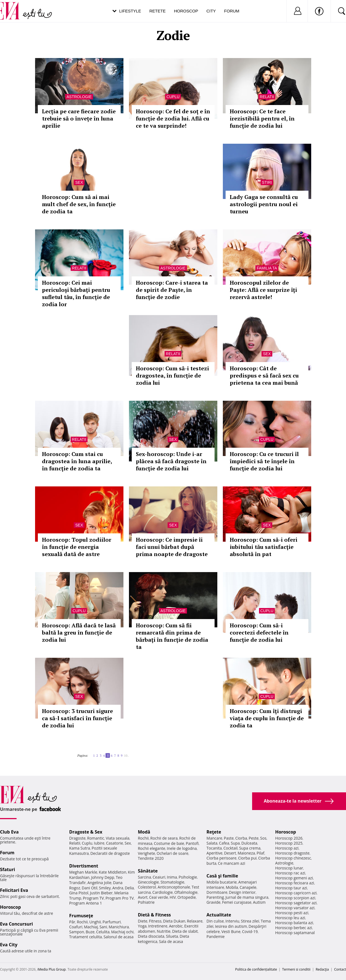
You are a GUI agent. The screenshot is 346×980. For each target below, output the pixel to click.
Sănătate (148, 871)
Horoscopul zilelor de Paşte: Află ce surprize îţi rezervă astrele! (263, 290)
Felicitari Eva (14, 890)
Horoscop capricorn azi (296, 893)
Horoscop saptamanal (295, 933)
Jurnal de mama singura (247, 897)
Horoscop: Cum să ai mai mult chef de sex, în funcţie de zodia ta (79, 204)
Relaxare (195, 921)
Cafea (224, 843)
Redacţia (322, 969)
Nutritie (164, 931)
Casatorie (115, 843)
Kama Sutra (80, 848)
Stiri (267, 182)
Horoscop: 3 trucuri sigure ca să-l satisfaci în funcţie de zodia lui (77, 718)
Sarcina (144, 877)
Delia (129, 888)
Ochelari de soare (172, 853)
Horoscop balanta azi (294, 923)
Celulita (103, 932)
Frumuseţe (81, 916)
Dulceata (249, 843)
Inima (172, 877)
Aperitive (215, 853)
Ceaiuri (159, 877)
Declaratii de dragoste (110, 853)
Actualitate (219, 915)
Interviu (232, 921)
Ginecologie (148, 882)
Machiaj (91, 927)
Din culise (215, 921)
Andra (118, 888)
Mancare (214, 838)
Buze (90, 932)
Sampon (77, 932)
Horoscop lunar (289, 868)
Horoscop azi (287, 848)
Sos (263, 838)
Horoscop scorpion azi (295, 898)
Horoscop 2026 (289, 838)
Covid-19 (250, 931)
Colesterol (147, 887)
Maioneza (246, 853)
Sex (79, 182)
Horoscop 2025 (289, 843)
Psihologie (188, 877)
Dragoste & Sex (86, 832)
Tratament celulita (86, 937)
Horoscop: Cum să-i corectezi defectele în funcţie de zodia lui (259, 632)
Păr (72, 922)
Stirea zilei (250, 921)
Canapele (248, 887)
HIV (173, 897)
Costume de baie (169, 843)
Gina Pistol (79, 893)
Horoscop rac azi (290, 873)
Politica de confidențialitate (256, 969)
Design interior (242, 892)
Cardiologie (163, 892)
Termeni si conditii (296, 969)
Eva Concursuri (16, 924)
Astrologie (79, 97)
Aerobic (176, 926)
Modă (144, 832)
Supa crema (250, 848)
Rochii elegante (151, 848)
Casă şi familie (222, 876)
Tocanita (214, 848)
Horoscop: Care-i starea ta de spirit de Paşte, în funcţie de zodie (172, 290)
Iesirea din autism (231, 926)
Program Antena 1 (86, 903)
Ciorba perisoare (222, 858)
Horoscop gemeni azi (294, 878)
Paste (229, 838)
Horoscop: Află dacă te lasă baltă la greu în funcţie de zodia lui (79, 632)
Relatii (267, 97)
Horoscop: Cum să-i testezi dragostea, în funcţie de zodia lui (172, 375)
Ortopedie (187, 897)
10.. (126, 755)
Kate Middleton (113, 872)
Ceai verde (159, 897)
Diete (142, 921)
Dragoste (77, 838)
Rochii (82, 922)
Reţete (214, 832)
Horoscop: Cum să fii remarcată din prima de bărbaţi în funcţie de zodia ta (172, 636)
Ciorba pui (247, 858)
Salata (212, 843)
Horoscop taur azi (291, 888)
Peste (254, 838)
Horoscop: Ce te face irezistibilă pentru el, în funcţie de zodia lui (262, 118)
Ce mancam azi (232, 863)
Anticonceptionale (174, 887)
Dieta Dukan (174, 921)
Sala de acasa (171, 941)
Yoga (142, 926)
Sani (103, 927)
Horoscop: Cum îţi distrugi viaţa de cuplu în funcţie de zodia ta (267, 718)
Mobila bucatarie (222, 882)
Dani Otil (90, 888)
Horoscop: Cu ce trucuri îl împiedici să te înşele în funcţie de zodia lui (264, 461)
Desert (230, 853)
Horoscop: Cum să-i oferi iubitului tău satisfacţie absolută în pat (264, 547)
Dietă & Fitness (154, 915)
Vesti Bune (231, 931)
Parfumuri (112, 922)
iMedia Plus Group (51, 969)
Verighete (146, 853)
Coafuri (76, 927)
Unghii (95, 922)
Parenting (215, 897)
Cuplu (173, 97)
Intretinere (158, 926)
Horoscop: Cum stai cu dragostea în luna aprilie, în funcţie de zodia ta (77, 461)
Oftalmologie (186, 892)
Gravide (214, 902)
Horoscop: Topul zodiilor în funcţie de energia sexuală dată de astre (77, 547)
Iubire (99, 843)
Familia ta (267, 268)
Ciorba (241, 838)
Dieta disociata (151, 936)
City (211, 11)
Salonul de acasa (119, 937)
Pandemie (216, 936)
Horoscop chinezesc (293, 858)
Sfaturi (7, 869)
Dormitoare (217, 892)
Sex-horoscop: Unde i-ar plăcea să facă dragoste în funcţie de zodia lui (171, 461)
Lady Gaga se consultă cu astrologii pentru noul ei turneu (264, 204)
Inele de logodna (182, 848)
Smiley (105, 888)
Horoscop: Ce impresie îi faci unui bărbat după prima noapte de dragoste (172, 547)
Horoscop (186, 11)
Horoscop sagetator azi (296, 903)
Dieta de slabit (185, 931)
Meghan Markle (83, 872)
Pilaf (260, 853)
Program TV (93, 898)
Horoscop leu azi (290, 918)
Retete (158, 11)
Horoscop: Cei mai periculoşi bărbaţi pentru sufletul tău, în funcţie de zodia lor (76, 293)
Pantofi (192, 843)
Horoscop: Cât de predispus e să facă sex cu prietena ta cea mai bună (264, 375)
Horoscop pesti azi (292, 913)
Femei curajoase (237, 902)
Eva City (9, 945)
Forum (232, 11)
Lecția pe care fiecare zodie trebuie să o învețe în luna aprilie (79, 118)
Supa (235, 843)
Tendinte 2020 (151, 858)
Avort (143, 897)
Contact (340, 969)
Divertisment (84, 866)
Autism (259, 902)
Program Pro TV (120, 898)
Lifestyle (130, 11)
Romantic (96, 838)
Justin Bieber (101, 893)
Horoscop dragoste (292, 853)
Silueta (172, 936)
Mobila (232, 887)
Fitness (155, 921)
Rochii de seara (164, 838)
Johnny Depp (103, 877)
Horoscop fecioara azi (295, 883)
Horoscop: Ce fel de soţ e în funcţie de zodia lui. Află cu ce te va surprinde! (173, 118)
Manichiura (119, 927)
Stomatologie (172, 882)
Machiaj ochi (122, 932)
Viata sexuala (118, 838)
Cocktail (230, 848)
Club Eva (9, 832)
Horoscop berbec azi (294, 928)
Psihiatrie (146, 902)
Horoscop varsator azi (295, 908)
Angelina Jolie (99, 883)
